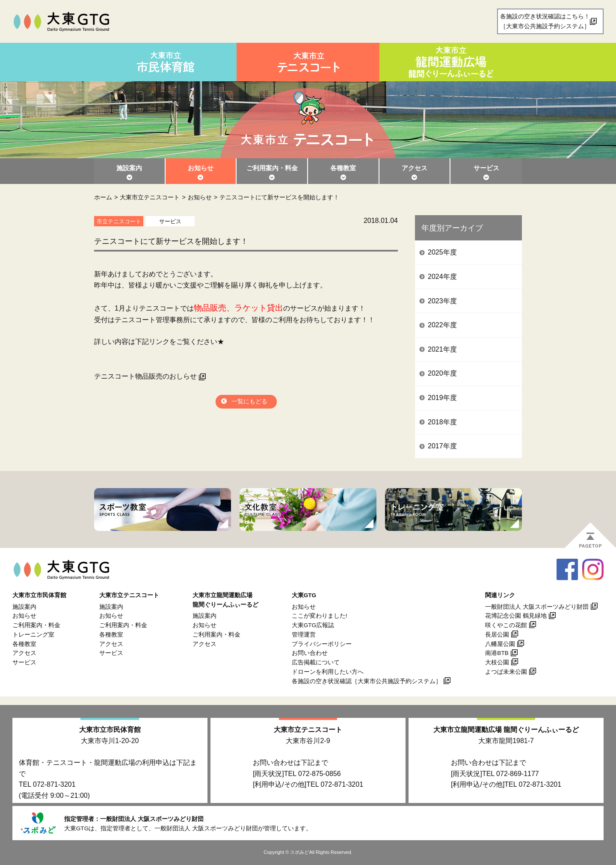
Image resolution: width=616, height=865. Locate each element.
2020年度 (442, 373)
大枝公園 (497, 662)
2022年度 (442, 325)
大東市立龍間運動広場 (506, 730)
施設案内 (129, 168)
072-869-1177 (518, 774)
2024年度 (442, 277)
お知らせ (201, 168)
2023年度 (442, 301)
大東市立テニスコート (150, 197)
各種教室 (343, 168)
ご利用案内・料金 (272, 168)
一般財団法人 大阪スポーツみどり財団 (537, 607)
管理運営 (304, 635)
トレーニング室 (33, 635)
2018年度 (442, 422)
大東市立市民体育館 (110, 730)
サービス (486, 168)
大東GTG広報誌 (313, 625)
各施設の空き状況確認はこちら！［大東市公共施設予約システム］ (545, 21)
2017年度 (442, 446)
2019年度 (442, 398)
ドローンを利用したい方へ (328, 672)
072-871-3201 (54, 784)
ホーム (103, 197)
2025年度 (442, 252)
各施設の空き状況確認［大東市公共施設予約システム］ (367, 681)
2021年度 (442, 349)
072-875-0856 (320, 774)
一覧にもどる (249, 401)
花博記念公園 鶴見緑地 (516, 616)
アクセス (415, 168)
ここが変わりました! (320, 616)
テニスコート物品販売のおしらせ (145, 376)
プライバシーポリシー (322, 644)
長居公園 (497, 635)
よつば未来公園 (506, 672)
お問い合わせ (310, 653)
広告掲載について (316, 662)
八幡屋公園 (500, 644)
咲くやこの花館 (506, 625)
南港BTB (497, 653)
